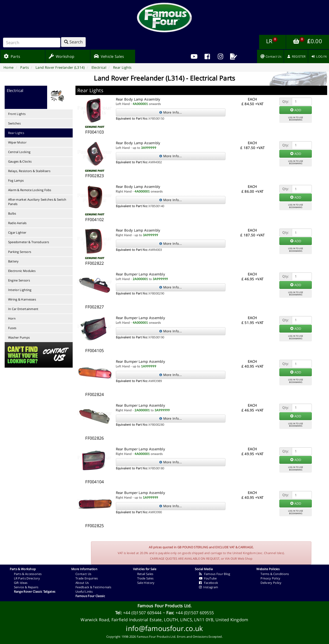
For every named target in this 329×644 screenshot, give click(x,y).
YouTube (208, 578)
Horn (12, 318)
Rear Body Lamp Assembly (138, 99)
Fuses (12, 328)
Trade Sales (145, 578)
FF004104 (94, 482)
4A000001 (140, 104)
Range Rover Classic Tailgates (35, 592)
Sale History (146, 583)
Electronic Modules (22, 271)
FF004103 (94, 132)
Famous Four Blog (215, 574)
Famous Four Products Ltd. (165, 606)
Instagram (209, 587)
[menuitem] (207, 56)
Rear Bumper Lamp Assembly (141, 274)
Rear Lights (16, 133)
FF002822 (94, 263)
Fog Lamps (16, 180)
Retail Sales (145, 574)
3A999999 (149, 148)
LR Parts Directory (27, 578)
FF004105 (94, 350)
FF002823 (94, 176)
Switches (14, 123)
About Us (82, 583)
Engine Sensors (19, 280)
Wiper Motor (17, 142)
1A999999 (149, 366)
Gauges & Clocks (20, 161)
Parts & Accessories (28, 574)
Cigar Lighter (17, 232)
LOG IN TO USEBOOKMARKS (296, 119)
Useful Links (84, 592)
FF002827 (94, 307)
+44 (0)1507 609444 (142, 613)
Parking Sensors (20, 252)
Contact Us (83, 574)
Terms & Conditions (275, 574)
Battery (13, 261)
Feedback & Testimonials (93, 587)
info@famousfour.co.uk (164, 628)
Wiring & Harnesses (22, 299)
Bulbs (12, 213)
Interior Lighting (20, 290)
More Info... (171, 112)
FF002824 (94, 394)
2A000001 (140, 279)
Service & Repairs (26, 587)
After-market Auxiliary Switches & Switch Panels (37, 202)
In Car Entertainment (23, 309)
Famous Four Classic (90, 596)
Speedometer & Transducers (29, 242)
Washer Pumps (19, 337)
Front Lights (17, 114)
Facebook (209, 583)
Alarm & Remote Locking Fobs (30, 190)
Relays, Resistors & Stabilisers (29, 171)
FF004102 (94, 219)
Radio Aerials (17, 223)
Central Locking (19, 152)
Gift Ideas (21, 583)
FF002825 (94, 526)
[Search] (32, 42)
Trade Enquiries (87, 578)
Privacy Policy (270, 578)
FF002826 (94, 438)
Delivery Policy (271, 583)
